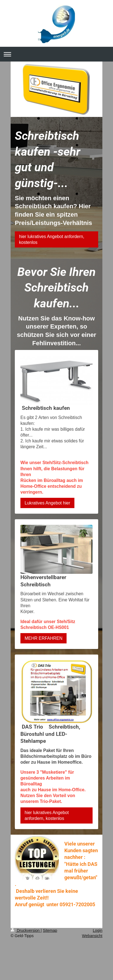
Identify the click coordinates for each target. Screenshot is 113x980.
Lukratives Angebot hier (47, 503)
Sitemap (50, 930)
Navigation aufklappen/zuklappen (57, 54)
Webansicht (92, 936)
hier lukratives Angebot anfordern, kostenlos (52, 239)
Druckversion (26, 930)
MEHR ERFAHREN (43, 638)
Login (98, 930)
